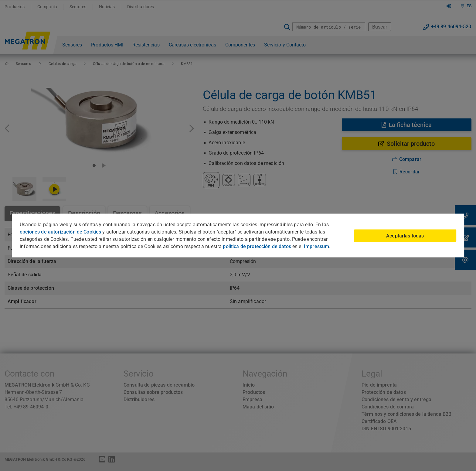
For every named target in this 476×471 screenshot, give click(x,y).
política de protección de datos (257, 246)
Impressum (316, 246)
